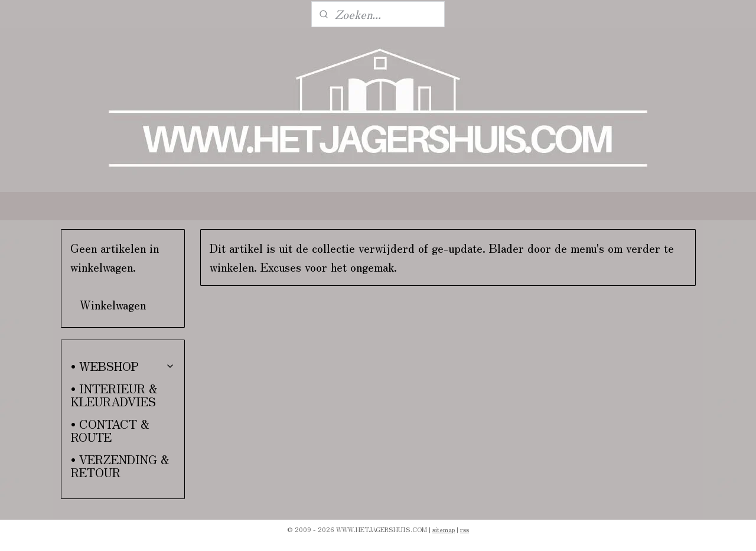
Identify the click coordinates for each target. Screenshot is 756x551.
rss (465, 529)
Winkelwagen (113, 304)
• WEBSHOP (123, 366)
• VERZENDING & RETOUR (120, 466)
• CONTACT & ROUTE (110, 430)
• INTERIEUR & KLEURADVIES (114, 395)
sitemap (444, 529)
